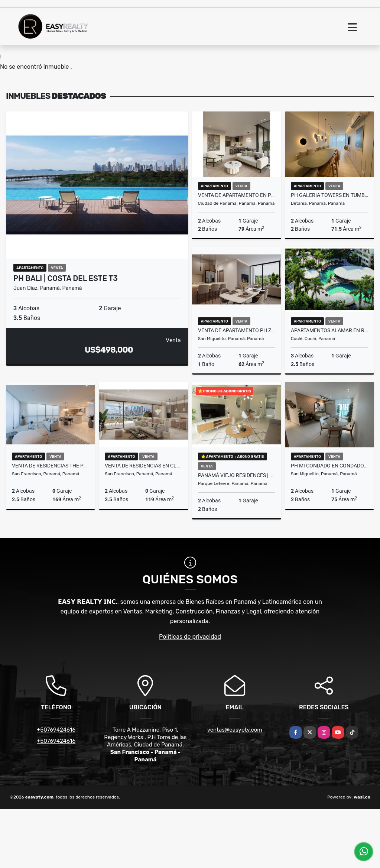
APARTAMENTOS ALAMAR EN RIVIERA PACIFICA (329, 330)
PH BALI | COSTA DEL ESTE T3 (66, 278)
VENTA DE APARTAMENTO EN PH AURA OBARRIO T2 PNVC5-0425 (237, 195)
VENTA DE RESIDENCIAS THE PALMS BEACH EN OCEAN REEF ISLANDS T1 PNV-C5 (51, 466)
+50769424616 (56, 730)
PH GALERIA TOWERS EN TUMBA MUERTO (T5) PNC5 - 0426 (329, 195)
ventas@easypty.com (235, 730)
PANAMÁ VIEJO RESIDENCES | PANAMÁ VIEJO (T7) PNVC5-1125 (237, 475)
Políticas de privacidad (190, 637)
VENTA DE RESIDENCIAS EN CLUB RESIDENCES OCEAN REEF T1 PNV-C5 (143, 466)
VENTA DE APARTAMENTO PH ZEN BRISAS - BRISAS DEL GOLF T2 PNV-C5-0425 (237, 330)
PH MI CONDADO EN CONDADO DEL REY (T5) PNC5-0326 (329, 466)
